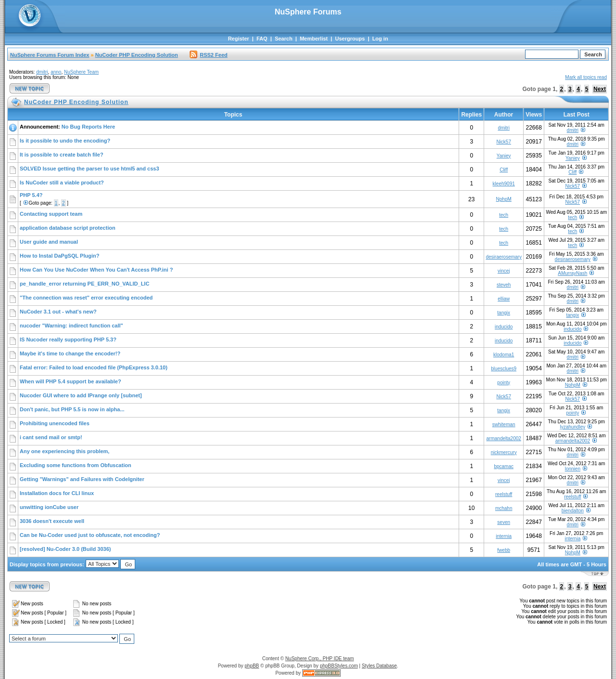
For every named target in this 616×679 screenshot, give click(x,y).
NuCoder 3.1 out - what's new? (58, 312)
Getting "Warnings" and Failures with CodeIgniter (82, 479)
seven (504, 522)
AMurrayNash (572, 273)
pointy (504, 383)
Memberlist (314, 39)
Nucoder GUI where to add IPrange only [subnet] (81, 395)
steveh (504, 285)
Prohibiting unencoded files (55, 423)
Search (284, 39)
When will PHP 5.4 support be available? (71, 381)
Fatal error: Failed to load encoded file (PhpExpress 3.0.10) (94, 367)
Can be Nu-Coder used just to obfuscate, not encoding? (90, 535)
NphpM (504, 199)
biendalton (573, 511)
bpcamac (504, 466)
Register (239, 39)
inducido (504, 327)
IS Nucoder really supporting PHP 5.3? (68, 339)
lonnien (573, 469)
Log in (380, 39)
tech (504, 215)
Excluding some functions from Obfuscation (76, 465)
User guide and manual (49, 242)
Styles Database (379, 666)
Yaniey (504, 156)
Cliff (504, 170)
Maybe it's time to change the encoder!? (70, 353)
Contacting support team (51, 214)
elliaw (504, 299)
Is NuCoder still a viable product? (62, 183)
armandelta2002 (504, 438)
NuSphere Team (81, 72)
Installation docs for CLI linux (57, 493)
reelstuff (504, 494)
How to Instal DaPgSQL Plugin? (59, 256)
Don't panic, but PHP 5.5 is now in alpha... (72, 409)
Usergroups (350, 39)
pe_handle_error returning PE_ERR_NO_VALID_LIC (84, 284)
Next (600, 89)
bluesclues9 (504, 369)
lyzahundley (572, 427)
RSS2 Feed (208, 55)
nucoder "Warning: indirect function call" (71, 326)
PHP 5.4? (31, 195)
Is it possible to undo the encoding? (65, 141)
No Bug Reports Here (88, 127)
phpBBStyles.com (339, 666)
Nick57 (504, 142)
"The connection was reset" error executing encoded (86, 298)
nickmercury (504, 452)
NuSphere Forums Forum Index (50, 55)
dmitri (42, 72)
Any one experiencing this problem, (64, 451)
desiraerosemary (503, 257)
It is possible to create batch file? (62, 155)
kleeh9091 (504, 184)
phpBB (252, 666)
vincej (504, 271)
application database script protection (68, 228)
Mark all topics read (586, 77)
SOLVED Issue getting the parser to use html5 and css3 (90, 169)
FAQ (262, 39)
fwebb (504, 550)
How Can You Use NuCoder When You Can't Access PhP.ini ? (96, 270)
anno (56, 72)
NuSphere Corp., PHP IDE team (320, 659)
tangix (504, 313)
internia (504, 536)
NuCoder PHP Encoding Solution (137, 55)
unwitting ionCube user (49, 507)
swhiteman (504, 424)
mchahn (504, 508)
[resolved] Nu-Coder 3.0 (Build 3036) (65, 549)
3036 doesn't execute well (52, 521)
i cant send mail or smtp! (51, 437)
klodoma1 (504, 355)
